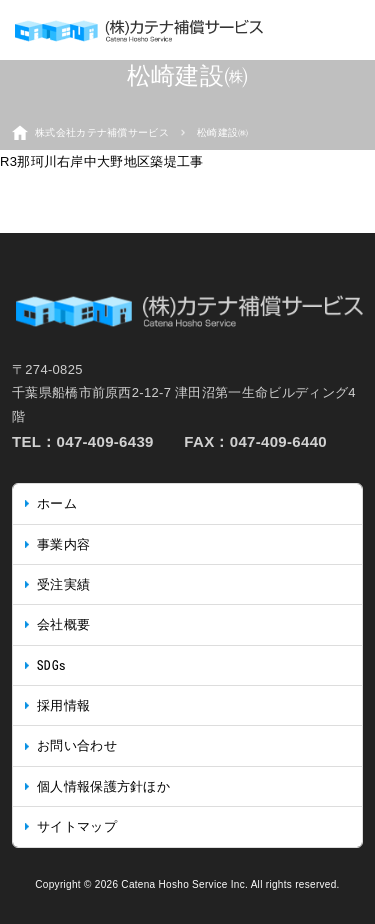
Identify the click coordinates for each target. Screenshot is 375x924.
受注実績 (63, 584)
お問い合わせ (77, 745)
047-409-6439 (105, 441)
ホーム (57, 503)
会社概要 (63, 624)
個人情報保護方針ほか (103, 786)
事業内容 (63, 544)
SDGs (51, 665)
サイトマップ (77, 826)
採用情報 (63, 705)
